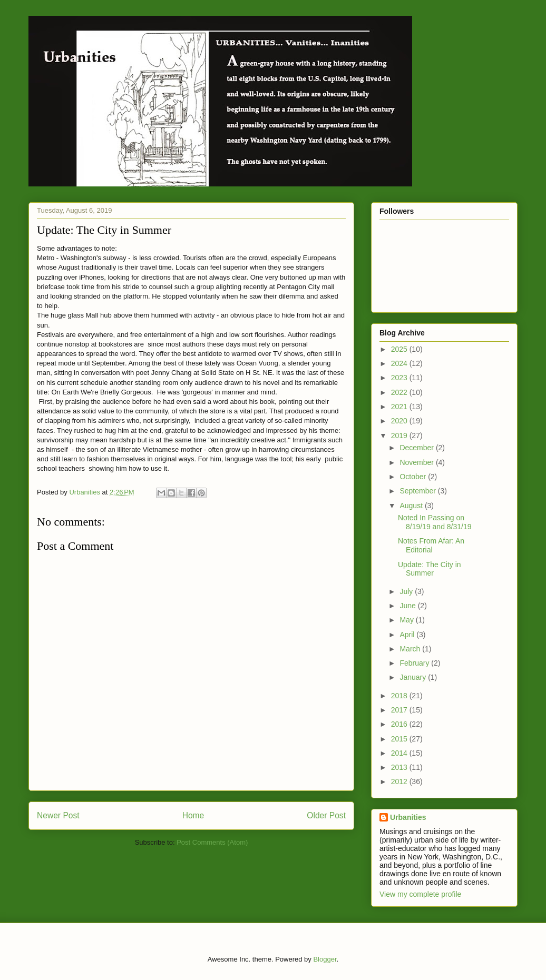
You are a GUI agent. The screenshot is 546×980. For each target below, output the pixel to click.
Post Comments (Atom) (212, 842)
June (408, 606)
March (411, 649)
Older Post (326, 815)
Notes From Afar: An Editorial (431, 545)
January (414, 677)
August (412, 506)
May (407, 620)
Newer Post (58, 815)
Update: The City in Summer (430, 569)
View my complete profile (420, 894)
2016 (400, 724)
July (407, 591)
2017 (400, 710)
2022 (400, 392)
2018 (400, 696)
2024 (400, 363)
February (415, 663)
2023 (400, 378)
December (417, 448)
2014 (400, 753)
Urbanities (408, 817)
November (417, 462)
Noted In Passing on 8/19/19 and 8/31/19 (435, 522)
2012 (400, 781)
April (408, 635)
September (418, 491)
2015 (400, 739)
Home (193, 815)
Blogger (325, 959)
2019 (400, 435)
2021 (400, 407)
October (414, 477)
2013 (400, 767)
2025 (400, 349)
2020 (400, 421)
